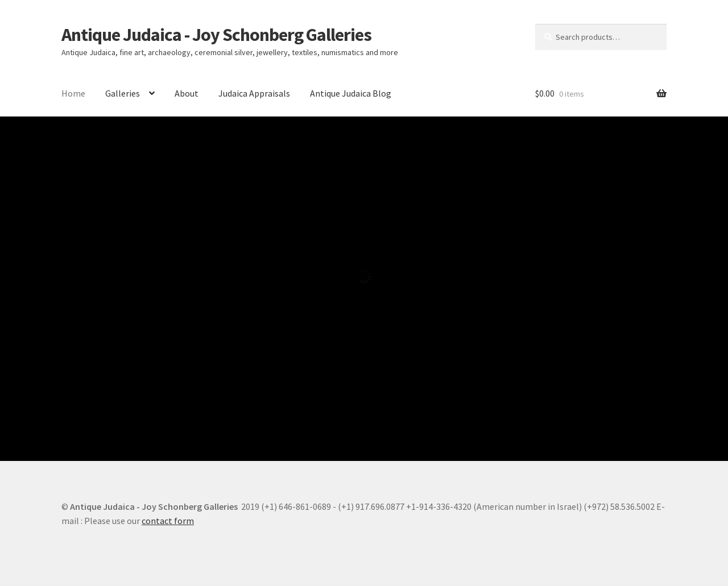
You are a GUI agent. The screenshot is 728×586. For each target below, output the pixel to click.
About (187, 93)
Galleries (123, 93)
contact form (168, 521)
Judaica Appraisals (254, 93)
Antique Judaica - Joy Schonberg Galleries (216, 35)
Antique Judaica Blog (351, 93)
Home (73, 93)
